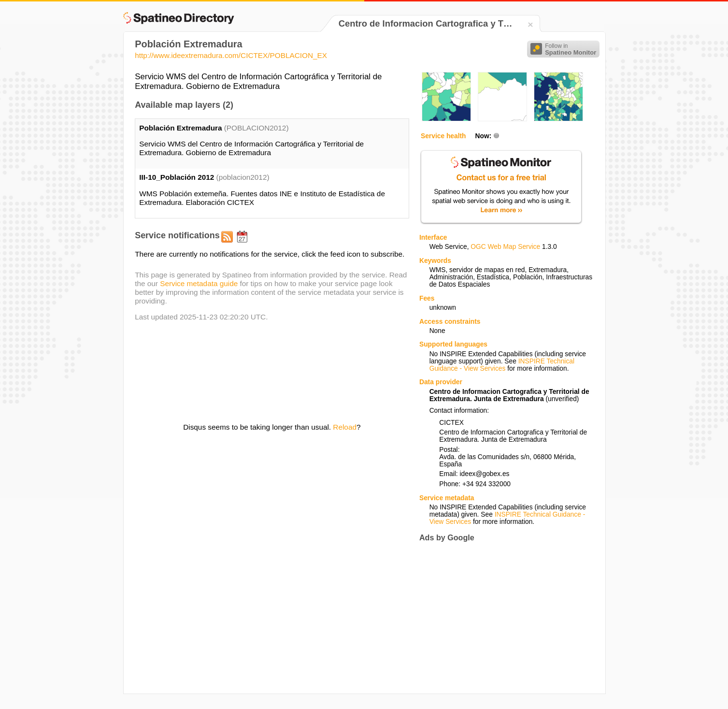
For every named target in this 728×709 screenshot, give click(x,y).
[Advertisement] (500, 618)
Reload (345, 427)
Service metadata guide (199, 283)
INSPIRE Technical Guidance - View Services (502, 365)
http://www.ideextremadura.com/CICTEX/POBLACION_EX (231, 55)
